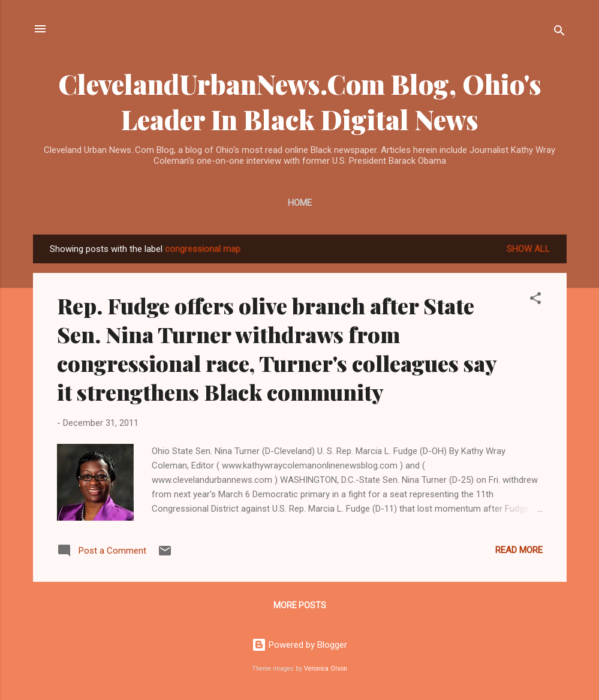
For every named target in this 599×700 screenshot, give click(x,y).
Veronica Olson (326, 669)
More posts (300, 605)
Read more (519, 550)
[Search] (559, 33)
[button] (535, 300)
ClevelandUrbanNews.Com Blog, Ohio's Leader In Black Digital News (300, 101)
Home (300, 203)
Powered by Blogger (299, 645)
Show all (528, 249)
